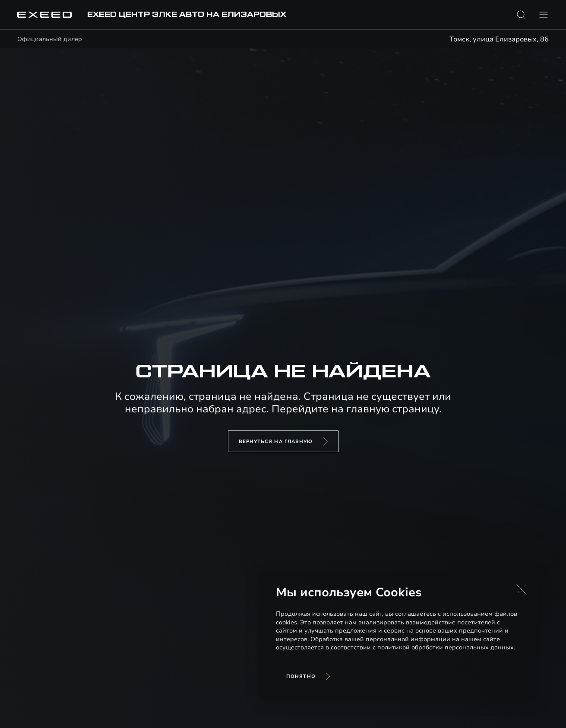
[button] (521, 589)
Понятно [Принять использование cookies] (301, 676)
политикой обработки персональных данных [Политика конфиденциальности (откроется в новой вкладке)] (446, 647)
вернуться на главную (276, 442)
